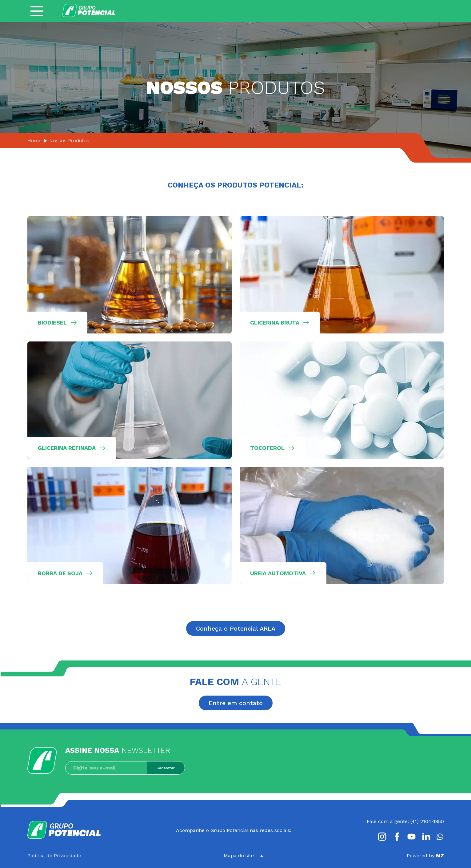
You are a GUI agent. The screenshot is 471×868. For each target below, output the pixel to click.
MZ (440, 856)
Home (34, 141)
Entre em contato (236, 703)
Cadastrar (166, 768)
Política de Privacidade (54, 856)
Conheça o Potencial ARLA (236, 628)
